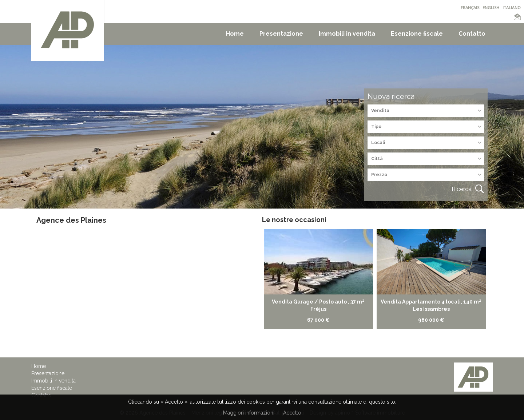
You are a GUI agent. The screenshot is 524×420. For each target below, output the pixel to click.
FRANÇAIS (470, 7)
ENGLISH (491, 7)
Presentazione (281, 34)
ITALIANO (512, 7)
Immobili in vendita (347, 34)
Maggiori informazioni (249, 413)
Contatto (472, 34)
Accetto (292, 413)
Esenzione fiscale (417, 34)
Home (235, 34)
